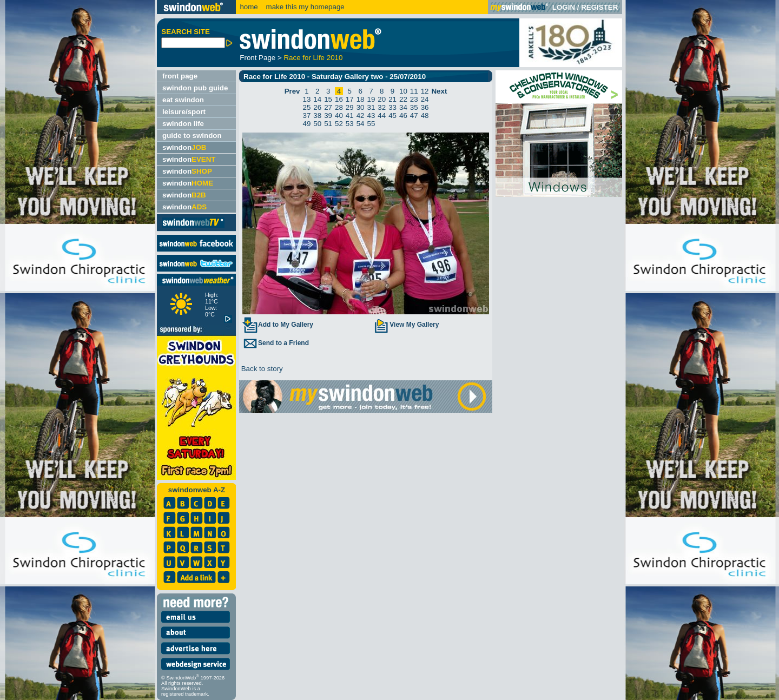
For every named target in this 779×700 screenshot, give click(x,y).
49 (307, 124)
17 (350, 99)
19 (371, 99)
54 (361, 124)
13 (307, 99)
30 (361, 107)
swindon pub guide (195, 88)
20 (382, 99)
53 (350, 124)
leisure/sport (184, 112)
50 (317, 124)
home (249, 7)
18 (361, 99)
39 (328, 115)
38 (317, 115)
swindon (184, 147)
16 (339, 99)
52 (339, 124)
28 (339, 107)
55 (371, 124)
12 (425, 91)
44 (382, 115)
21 (392, 99)
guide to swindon (192, 136)
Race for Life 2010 (313, 58)
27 (328, 107)
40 (339, 115)
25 (307, 107)
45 (392, 115)
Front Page (258, 58)
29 (350, 107)
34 (403, 107)
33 (392, 107)
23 (414, 99)
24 (425, 99)
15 (328, 99)
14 (317, 99)
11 (414, 91)
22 (403, 99)
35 (414, 107)
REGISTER (599, 7)
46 (403, 115)
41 (350, 115)
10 (403, 91)
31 (371, 107)
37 (307, 115)
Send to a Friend (275, 343)
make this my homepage (304, 7)
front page (180, 76)
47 (414, 115)
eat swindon (183, 100)
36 (425, 107)
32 (382, 107)
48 (425, 115)
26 (317, 107)
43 (371, 115)
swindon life (183, 124)
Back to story (261, 369)
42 (361, 115)
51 (328, 124)
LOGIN (564, 7)
